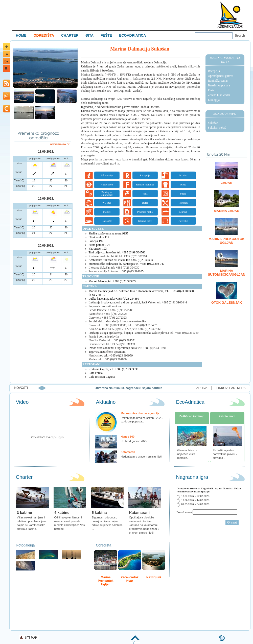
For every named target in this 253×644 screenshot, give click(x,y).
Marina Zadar (227, 211)
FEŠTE (106, 35)
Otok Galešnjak (227, 303)
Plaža (211, 90)
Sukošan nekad (217, 128)
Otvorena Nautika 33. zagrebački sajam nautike (175, 388)
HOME (21, 35)
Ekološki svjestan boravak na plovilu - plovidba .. (225, 454)
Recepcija (214, 71)
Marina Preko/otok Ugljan (226, 241)
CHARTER (70, 35)
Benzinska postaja (219, 85)
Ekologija (214, 100)
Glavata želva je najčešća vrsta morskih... (187, 454)
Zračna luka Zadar (219, 95)
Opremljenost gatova (221, 76)
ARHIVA (202, 388)
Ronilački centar (218, 81)
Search (240, 36)
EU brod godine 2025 (134, 441)
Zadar (227, 183)
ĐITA (89, 35)
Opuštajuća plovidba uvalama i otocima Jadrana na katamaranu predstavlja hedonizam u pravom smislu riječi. (144, 525)
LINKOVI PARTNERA (231, 388)
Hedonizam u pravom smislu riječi (142, 457)
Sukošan (213, 123)
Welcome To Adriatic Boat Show (230, 15)
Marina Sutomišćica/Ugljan (227, 273)
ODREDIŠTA (44, 35)
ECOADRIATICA (132, 35)
